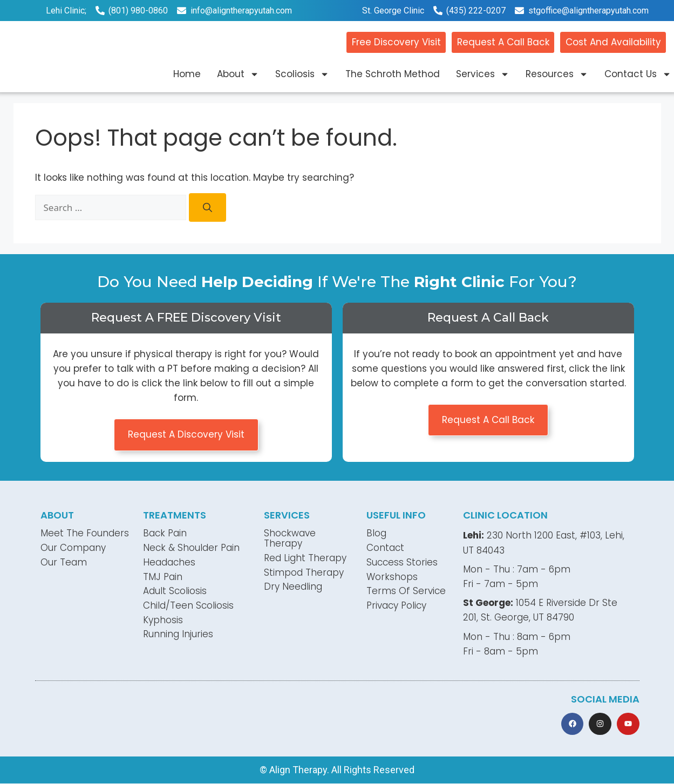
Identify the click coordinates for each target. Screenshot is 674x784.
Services (483, 74)
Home (187, 74)
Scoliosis (302, 74)
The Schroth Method (393, 74)
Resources (557, 74)
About (238, 74)
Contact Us (638, 74)
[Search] (207, 207)
